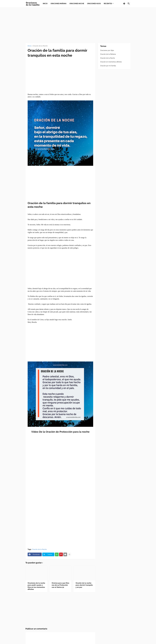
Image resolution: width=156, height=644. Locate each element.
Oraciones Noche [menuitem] (77, 4)
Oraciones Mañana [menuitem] (58, 4)
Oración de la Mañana (108, 54)
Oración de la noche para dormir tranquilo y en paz (84, 585)
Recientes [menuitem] (108, 4)
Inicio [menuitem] (45, 4)
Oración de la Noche (40, 46)
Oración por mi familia (108, 66)
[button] (124, 4)
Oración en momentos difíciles (111, 62)
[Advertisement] (78, 25)
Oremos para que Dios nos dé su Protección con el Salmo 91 (60, 585)
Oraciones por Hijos (107, 50)
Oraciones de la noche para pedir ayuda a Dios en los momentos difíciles (36, 586)
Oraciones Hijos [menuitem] (94, 4)
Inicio (29, 46)
